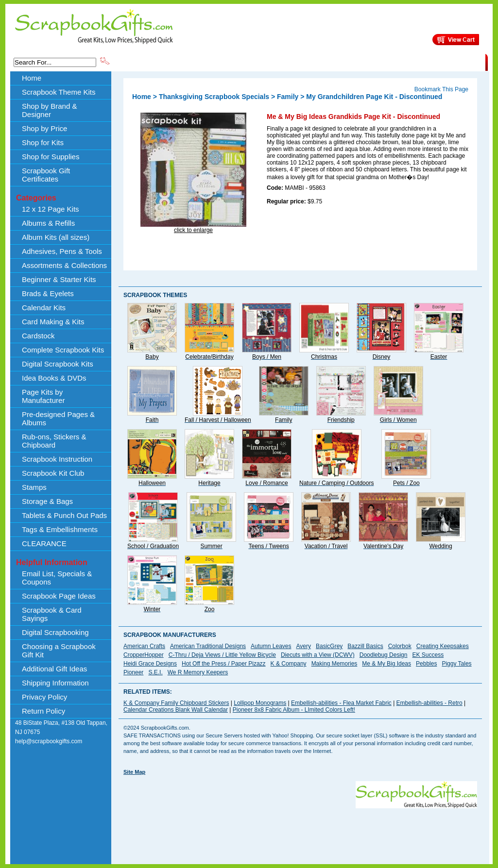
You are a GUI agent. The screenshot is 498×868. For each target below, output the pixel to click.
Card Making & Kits (53, 322)
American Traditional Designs (208, 646)
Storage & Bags (47, 501)
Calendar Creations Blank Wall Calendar (176, 710)
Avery (304, 646)
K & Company (289, 664)
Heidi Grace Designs (150, 664)
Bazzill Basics (365, 646)
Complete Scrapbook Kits (63, 350)
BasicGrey (329, 646)
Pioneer (133, 672)
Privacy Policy (44, 697)
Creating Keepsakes (443, 646)
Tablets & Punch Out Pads (64, 515)
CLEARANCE (440, 62)
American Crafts (144, 646)
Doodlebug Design (384, 655)
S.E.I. (155, 672)
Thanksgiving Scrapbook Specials (214, 97)
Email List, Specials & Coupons (57, 578)
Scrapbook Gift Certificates (46, 175)
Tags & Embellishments (60, 529)
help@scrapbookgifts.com (49, 741)
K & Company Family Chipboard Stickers (176, 703)
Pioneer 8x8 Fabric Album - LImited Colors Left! (294, 710)
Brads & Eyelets (48, 293)
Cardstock (38, 336)
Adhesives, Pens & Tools (62, 251)
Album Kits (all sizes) (56, 237)
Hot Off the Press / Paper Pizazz (224, 664)
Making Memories (335, 664)
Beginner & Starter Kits (59, 279)
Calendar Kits (44, 308)
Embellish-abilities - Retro (429, 703)
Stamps (34, 487)
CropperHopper (144, 655)
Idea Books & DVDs (54, 378)
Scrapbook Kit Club (53, 473)
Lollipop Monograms (260, 703)
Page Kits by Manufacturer (43, 396)
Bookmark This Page (441, 89)
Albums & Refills (48, 223)
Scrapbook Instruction (57, 459)
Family (288, 97)
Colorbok (400, 646)
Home (32, 78)
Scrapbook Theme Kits (147, 62)
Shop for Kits (43, 142)
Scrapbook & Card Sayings (52, 614)
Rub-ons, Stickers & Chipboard (54, 441)
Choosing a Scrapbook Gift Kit (59, 651)
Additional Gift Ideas (54, 669)
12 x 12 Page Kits (51, 209)
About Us (332, 62)
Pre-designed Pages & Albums (58, 418)
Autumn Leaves (271, 646)
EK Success (428, 655)
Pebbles (426, 664)
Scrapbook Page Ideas (59, 596)
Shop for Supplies (51, 157)
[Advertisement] (300, 830)
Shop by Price (291, 62)
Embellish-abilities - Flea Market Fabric (341, 703)
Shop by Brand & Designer (225, 62)
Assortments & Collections (64, 265)
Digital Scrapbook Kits (58, 364)
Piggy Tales (456, 664)
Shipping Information (384, 62)
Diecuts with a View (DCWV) (318, 655)
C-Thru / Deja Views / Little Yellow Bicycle (222, 655)
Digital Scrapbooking (55, 632)
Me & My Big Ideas (386, 664)
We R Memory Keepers (198, 672)
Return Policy (43, 711)
